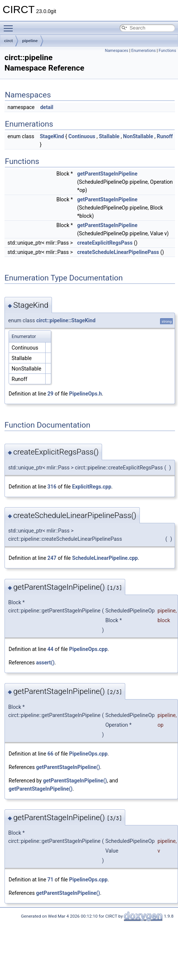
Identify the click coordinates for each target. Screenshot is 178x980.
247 (52, 558)
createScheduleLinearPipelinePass (118, 252)
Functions (167, 51)
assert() (45, 663)
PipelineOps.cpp (88, 649)
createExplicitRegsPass (105, 243)
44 (50, 649)
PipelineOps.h (86, 394)
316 (52, 487)
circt (8, 41)
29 (50, 394)
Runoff (165, 136)
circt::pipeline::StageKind (66, 320)
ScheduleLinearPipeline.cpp (105, 558)
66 (50, 754)
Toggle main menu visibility (10, 25)
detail (47, 107)
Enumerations (144, 51)
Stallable (109, 136)
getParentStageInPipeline (107, 174)
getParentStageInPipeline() (68, 767)
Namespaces (117, 51)
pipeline (30, 41)
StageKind (52, 136)
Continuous (82, 136)
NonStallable (138, 136)
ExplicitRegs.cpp (92, 487)
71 (50, 880)
